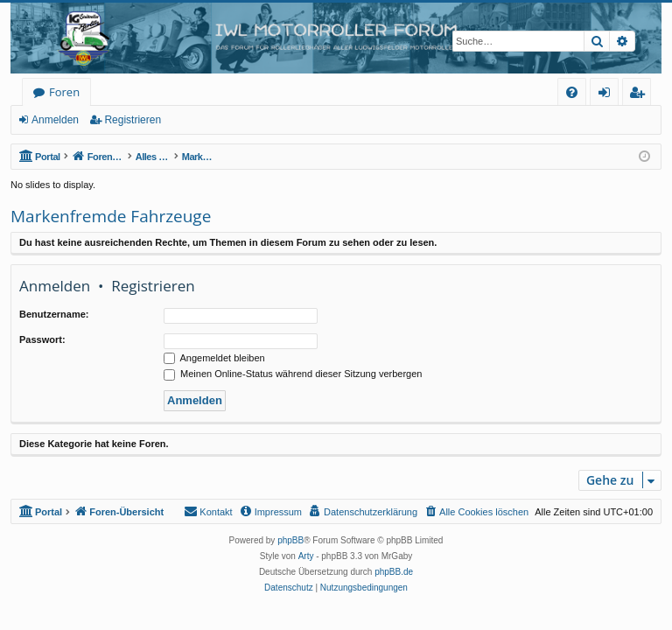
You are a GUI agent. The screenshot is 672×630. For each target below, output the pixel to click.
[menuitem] (572, 92)
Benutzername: (54, 314)
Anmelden (55, 120)
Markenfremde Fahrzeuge (111, 216)
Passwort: (42, 339)
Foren (64, 92)
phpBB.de (394, 572)
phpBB (290, 540)
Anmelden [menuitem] (609, 95)
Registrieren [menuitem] (640, 95)
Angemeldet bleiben (214, 358)
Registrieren (133, 120)
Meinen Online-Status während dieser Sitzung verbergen (293, 374)
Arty (306, 556)
